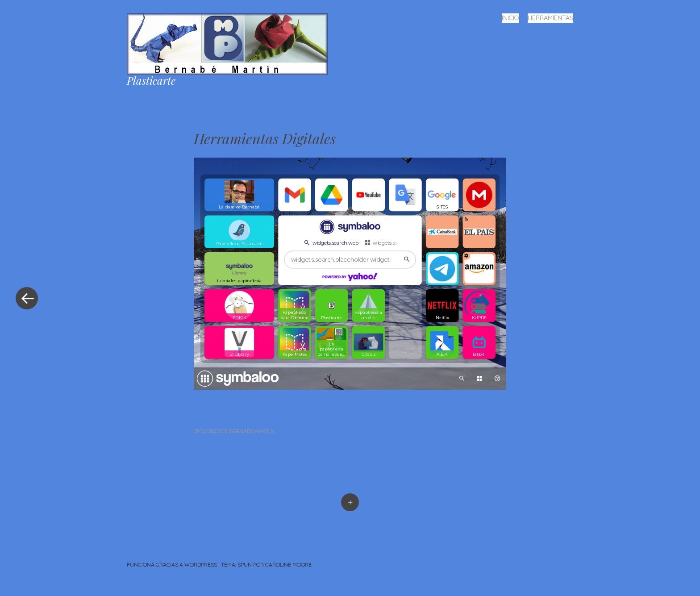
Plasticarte (151, 80)
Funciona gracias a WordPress (172, 565)
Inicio (510, 18)
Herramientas (550, 18)
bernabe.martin (252, 431)
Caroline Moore (288, 565)
